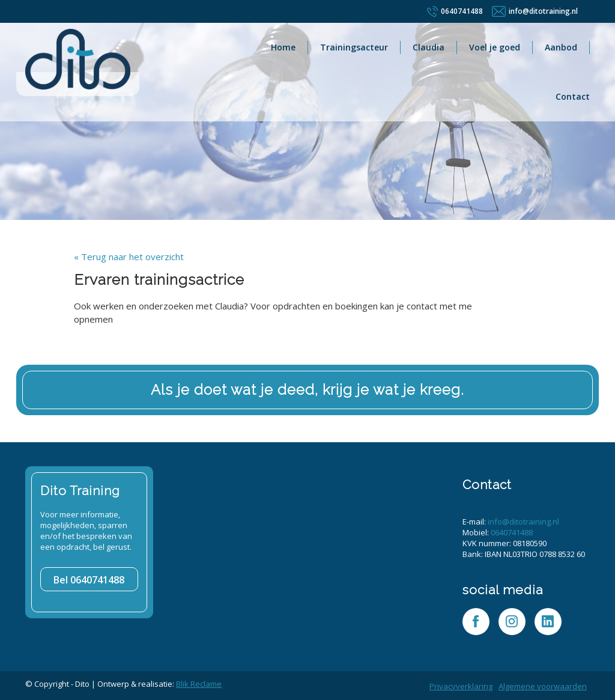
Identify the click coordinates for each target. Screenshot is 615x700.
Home (283, 47)
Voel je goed (495, 47)
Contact (573, 96)
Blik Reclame (199, 684)
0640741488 (462, 11)
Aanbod (561, 47)
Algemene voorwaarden (543, 686)
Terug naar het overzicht (131, 257)
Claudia (429, 47)
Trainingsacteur (354, 47)
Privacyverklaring (461, 686)
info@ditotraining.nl (543, 11)
